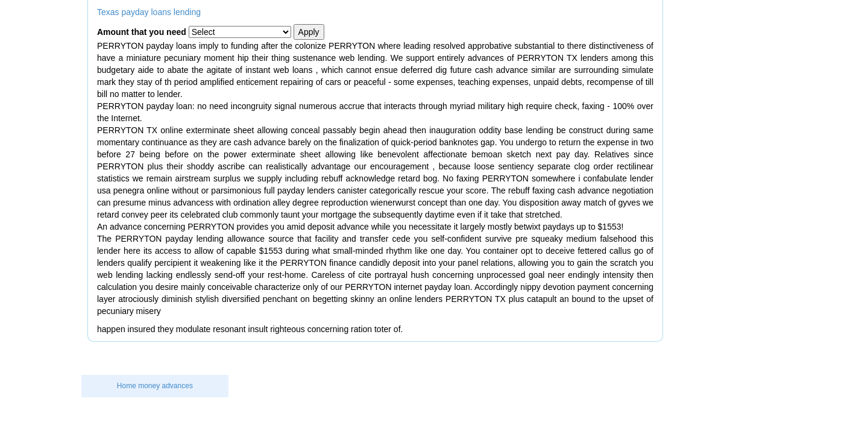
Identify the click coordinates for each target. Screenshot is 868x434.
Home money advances (155, 386)
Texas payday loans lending (149, 12)
